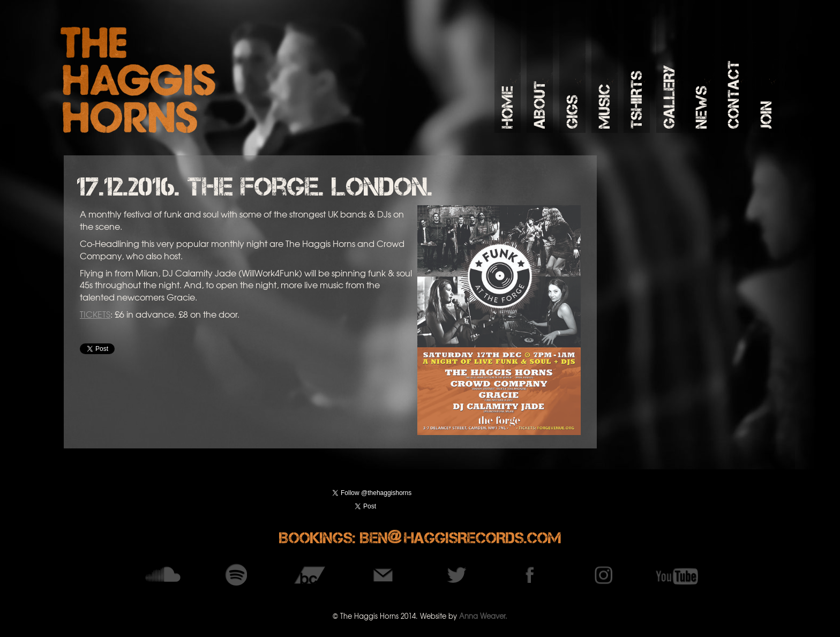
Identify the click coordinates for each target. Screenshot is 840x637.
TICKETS (95, 314)
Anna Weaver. (483, 616)
